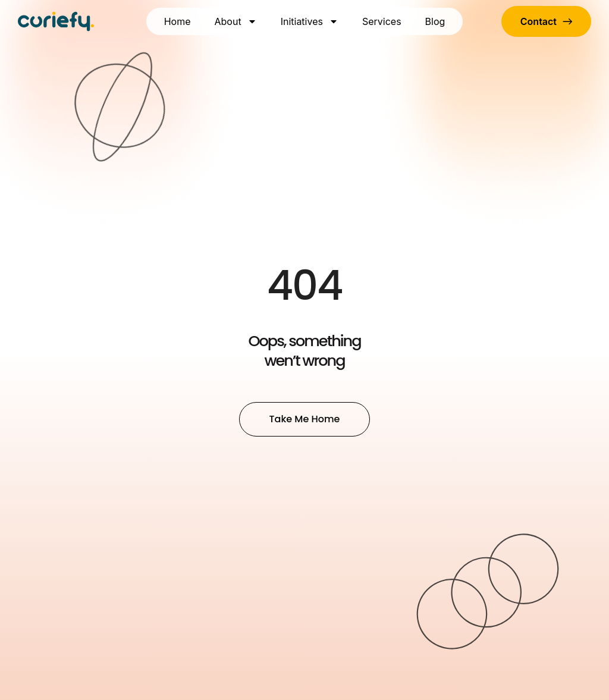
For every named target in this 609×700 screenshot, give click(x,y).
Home (178, 21)
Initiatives (310, 21)
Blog (435, 21)
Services (382, 21)
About (236, 21)
